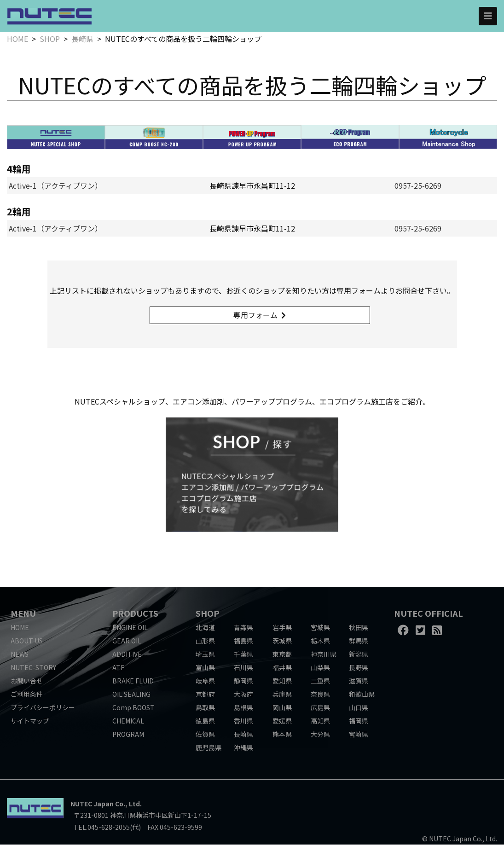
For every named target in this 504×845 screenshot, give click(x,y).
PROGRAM (128, 735)
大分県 (320, 735)
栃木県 (320, 641)
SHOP (50, 39)
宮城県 (320, 628)
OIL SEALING (131, 695)
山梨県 (320, 668)
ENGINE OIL (130, 628)
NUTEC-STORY (33, 668)
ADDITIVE (127, 654)
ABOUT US (27, 641)
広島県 (320, 708)
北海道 (205, 628)
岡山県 (282, 708)
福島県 (243, 641)
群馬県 (359, 641)
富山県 (205, 668)
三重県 (320, 681)
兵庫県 (282, 695)
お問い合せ (27, 681)
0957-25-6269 (418, 185)
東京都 (282, 654)
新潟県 (359, 654)
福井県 (282, 668)
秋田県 (359, 628)
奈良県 (320, 695)
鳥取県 (205, 708)
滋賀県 (359, 681)
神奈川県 (324, 654)
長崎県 (82, 39)
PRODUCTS (135, 613)
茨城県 (282, 641)
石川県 (243, 668)
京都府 (205, 695)
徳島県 (205, 721)
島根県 (243, 708)
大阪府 (243, 695)
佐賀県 (205, 735)
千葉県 (243, 654)
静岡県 (243, 681)
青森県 (243, 628)
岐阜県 (205, 681)
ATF (118, 668)
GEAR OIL (127, 641)
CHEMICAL (128, 721)
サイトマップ (30, 721)
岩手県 (282, 628)
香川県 (243, 721)
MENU (23, 613)
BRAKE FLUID (133, 681)
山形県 (205, 641)
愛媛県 (282, 721)
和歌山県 (362, 695)
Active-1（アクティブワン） (55, 185)
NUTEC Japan (92, 804)
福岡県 (359, 721)
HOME (17, 39)
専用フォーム (256, 315)
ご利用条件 (27, 695)
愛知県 (282, 681)
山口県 (359, 708)
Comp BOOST (133, 708)
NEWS (20, 654)
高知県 (320, 721)
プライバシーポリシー (43, 708)
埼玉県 (205, 654)
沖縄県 (243, 748)
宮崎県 (359, 735)
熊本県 (282, 735)
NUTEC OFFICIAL (429, 613)
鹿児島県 (209, 748)
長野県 (359, 668)
